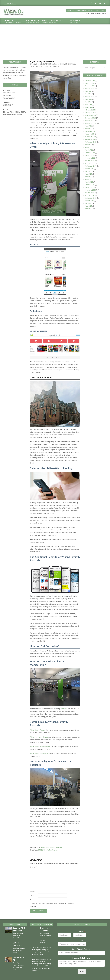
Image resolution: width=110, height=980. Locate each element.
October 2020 (89, 195)
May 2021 (88, 177)
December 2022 (90, 137)
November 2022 (90, 139)
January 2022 (89, 155)
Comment (33, 867)
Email (32, 896)
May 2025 (88, 94)
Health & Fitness (69, 64)
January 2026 (89, 83)
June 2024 (88, 99)
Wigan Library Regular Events (40, 747)
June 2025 (88, 91)
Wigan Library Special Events (40, 754)
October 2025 (89, 89)
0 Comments (55, 66)
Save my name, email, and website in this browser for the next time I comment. (52, 905)
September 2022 (90, 142)
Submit (82, 972)
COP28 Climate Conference (48, 850)
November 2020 (90, 193)
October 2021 (89, 163)
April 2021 (88, 179)
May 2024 (88, 102)
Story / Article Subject (82, 949)
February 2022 (90, 153)
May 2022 (88, 145)
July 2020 (88, 203)
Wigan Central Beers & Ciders (51, 847)
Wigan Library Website (38, 730)
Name (32, 891)
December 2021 (90, 158)
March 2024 (89, 107)
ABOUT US (10, 3)
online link (64, 709)
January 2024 (89, 113)
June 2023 (88, 126)
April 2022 (88, 147)
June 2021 (88, 174)
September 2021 (90, 166)
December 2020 (90, 190)
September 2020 (90, 198)
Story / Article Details (82, 958)
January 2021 (89, 187)
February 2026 (90, 81)
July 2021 (88, 171)
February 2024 (90, 110)
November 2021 (90, 161)
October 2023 (89, 121)
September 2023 (90, 123)
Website (32, 900)
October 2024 (89, 97)
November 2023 (90, 118)
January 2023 (89, 134)
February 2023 (90, 131)
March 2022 (89, 150)
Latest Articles (36, 66)
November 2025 (90, 86)
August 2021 (89, 169)
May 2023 (88, 129)
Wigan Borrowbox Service (39, 737)
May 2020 (88, 209)
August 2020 (89, 201)
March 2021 (89, 182)
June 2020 (88, 206)
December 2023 (90, 115)
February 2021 (90, 185)
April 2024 (88, 105)
